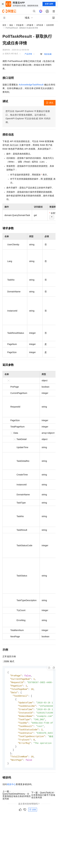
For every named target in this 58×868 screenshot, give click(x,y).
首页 (4, 25)
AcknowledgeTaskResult (31, 85)
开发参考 (20, 25)
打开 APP (49, 4)
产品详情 (28, 54)
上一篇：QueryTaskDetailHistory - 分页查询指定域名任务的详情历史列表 (17, 799)
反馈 (33, 814)
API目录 (40, 25)
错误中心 (11, 789)
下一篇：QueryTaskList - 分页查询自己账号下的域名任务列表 (43, 799)
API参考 (30, 25)
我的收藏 (48, 54)
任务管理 (50, 25)
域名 (11, 25)
